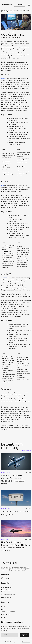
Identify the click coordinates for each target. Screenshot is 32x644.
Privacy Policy (6, 614)
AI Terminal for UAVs (8, 595)
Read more (26, 451)
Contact (20, 5)
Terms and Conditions (8, 612)
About (3, 606)
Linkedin (5, 578)
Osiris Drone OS (6, 587)
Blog (12, 10)
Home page (5, 10)
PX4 (2, 185)
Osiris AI (4, 78)
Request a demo (6, 597)
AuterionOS (5, 278)
